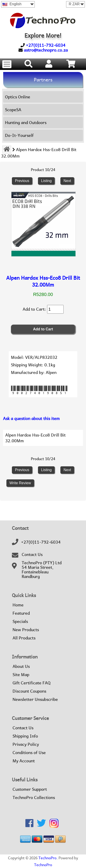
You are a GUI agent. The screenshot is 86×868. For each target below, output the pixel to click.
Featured (21, 613)
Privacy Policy (26, 744)
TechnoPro (47, 858)
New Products (26, 630)
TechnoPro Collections (34, 798)
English (12, 4)
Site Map (21, 675)
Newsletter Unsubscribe (35, 699)
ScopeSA (13, 110)
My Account (24, 761)
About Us (21, 666)
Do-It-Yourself (19, 135)
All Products (24, 638)
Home (18, 605)
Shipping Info (25, 736)
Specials (20, 622)
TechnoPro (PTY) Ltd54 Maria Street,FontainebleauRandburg (42, 570)
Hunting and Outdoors (26, 123)
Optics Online (18, 97)
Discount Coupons (29, 691)
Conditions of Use (29, 753)
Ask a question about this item (31, 419)
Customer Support (30, 789)
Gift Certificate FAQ (32, 683)
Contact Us (32, 555)
